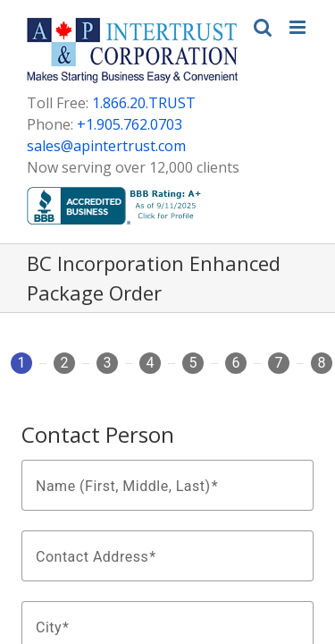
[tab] (21, 370)
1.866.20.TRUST (144, 103)
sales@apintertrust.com (106, 146)
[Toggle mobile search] (263, 27)
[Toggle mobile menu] (299, 27)
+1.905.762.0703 (130, 124)
